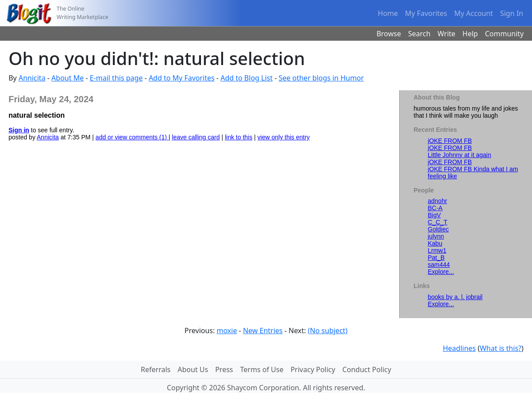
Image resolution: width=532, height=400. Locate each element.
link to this (239, 137)
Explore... (441, 272)
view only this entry (284, 137)
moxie (227, 331)
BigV (435, 215)
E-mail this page (116, 78)
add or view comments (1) (132, 137)
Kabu (435, 243)
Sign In (512, 13)
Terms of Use (262, 369)
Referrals (156, 369)
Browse (389, 34)
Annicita (32, 78)
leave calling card (196, 137)
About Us (193, 369)
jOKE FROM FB (450, 141)
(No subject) (328, 331)
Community (505, 34)
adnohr (438, 201)
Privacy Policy (313, 369)
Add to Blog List (247, 78)
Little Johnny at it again (460, 155)
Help (470, 34)
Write (447, 34)
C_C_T (438, 222)
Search (419, 34)
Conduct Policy (366, 369)
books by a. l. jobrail (455, 297)
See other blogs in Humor (322, 78)
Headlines (459, 348)
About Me (67, 78)
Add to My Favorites (182, 78)
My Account (474, 13)
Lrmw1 (437, 250)
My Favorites (426, 13)
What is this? (501, 348)
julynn (436, 236)
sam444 (439, 265)
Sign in (19, 130)
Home (388, 13)
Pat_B (436, 258)
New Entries (263, 331)
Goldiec (438, 229)
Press (224, 369)
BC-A (435, 208)
